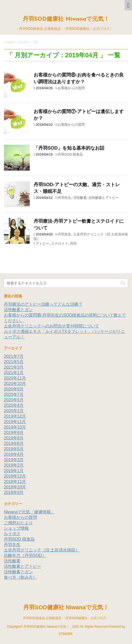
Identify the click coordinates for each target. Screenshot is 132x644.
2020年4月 (14, 405)
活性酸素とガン (18, 310)
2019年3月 (14, 460)
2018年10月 (15, 487)
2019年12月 (15, 416)
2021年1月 (14, 373)
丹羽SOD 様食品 (70, 154)
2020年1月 (14, 411)
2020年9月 (14, 389)
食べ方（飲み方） (20, 577)
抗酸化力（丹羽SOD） (25, 555)
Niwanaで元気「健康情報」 (29, 512)
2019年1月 (14, 471)
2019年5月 (14, 449)
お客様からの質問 (71, 88)
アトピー (42, 244)
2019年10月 (15, 427)
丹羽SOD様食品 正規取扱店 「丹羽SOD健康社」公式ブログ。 (66, 618)
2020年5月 (14, 400)
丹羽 (73, 244)
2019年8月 (14, 438)
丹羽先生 (64, 198)
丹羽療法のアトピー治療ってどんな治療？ (43, 304)
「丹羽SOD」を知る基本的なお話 (69, 148)
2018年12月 (15, 476)
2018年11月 (15, 482)
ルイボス (12, 534)
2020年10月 (15, 384)
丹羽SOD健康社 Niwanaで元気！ (66, 19)
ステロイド (60, 244)
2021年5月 (14, 362)
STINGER (66, 634)
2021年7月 (14, 356)
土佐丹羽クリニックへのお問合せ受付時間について (52, 326)
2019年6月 (14, 443)
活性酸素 (80, 198)
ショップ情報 (16, 528)
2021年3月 (14, 367)
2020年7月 (14, 394)
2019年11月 (15, 422)
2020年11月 (15, 378)
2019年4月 (14, 454)
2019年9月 (14, 433)
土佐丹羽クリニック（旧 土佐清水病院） (42, 550)
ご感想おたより (18, 523)
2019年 (24, 42)
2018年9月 (14, 492)
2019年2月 (14, 465)
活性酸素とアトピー (104, 198)
